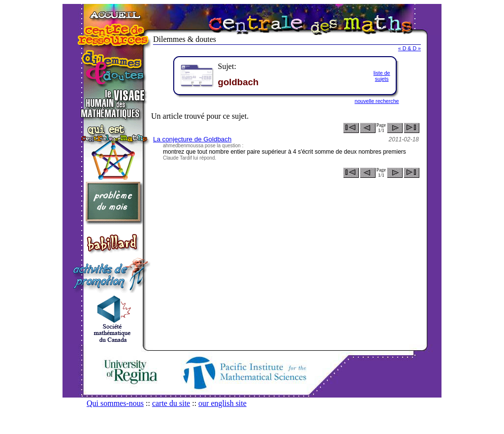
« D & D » (409, 48)
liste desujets (382, 76)
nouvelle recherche (377, 101)
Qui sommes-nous (115, 403)
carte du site (171, 403)
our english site (222, 403)
